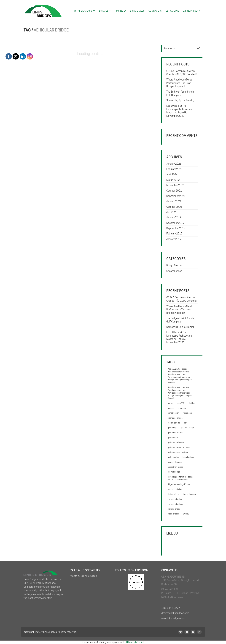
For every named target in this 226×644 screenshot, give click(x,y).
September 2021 (176, 196)
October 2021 (174, 191)
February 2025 (174, 169)
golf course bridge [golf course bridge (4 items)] (176, 442)
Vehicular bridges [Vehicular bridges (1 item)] (175, 504)
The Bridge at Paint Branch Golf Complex (180, 93)
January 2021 (174, 201)
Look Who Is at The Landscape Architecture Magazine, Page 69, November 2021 (179, 111)
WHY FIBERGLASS (85, 11)
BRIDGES (105, 11)
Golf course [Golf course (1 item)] (173, 437)
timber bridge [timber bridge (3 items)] (173, 494)
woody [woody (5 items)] (186, 514)
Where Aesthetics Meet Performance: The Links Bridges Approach (179, 83)
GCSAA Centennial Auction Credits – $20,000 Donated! (181, 73)
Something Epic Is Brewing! (181, 100)
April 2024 (172, 175)
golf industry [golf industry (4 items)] (173, 457)
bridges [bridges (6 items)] (171, 408)
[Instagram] (199, 632)
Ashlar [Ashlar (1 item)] (170, 403)
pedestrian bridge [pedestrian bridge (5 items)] (175, 467)
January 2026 (174, 164)
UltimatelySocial (135, 642)
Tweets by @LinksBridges (83, 576)
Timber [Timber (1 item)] (179, 489)
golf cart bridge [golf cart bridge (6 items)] (188, 428)
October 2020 (174, 207)
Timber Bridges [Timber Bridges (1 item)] (189, 494)
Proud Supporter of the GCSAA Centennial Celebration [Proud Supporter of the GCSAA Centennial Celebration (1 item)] (181, 478)
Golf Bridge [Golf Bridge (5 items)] (172, 428)
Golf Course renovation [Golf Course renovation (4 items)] (178, 452)
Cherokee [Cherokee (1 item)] (182, 408)
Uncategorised (174, 271)
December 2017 (175, 223)
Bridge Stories (174, 266)
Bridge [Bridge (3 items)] (192, 403)
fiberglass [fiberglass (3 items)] (187, 413)
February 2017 (174, 234)
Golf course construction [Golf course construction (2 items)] (179, 447)
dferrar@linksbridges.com (175, 613)
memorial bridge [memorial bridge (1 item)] (175, 462)
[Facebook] (193, 632)
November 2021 (175, 185)
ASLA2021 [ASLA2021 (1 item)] (181, 403)
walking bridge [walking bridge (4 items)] (174, 509)
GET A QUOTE (172, 11)
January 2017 (174, 239)
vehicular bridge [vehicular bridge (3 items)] (175, 499)
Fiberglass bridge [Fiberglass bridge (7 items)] (175, 418)
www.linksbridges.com (173, 618)
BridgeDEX (121, 11)
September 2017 (176, 228)
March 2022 (173, 180)
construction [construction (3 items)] (173, 413)
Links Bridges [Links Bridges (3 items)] (188, 457)
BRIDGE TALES (137, 11)
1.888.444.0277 (192, 11)
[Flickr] (187, 632)
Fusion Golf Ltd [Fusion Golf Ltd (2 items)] (174, 423)
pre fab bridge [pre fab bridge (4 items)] (174, 472)
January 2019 (174, 217)
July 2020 (172, 212)
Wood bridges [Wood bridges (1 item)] (174, 514)
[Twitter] (180, 632)
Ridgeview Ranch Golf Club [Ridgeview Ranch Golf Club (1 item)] (179, 484)
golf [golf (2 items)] (186, 423)
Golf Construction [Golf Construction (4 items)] (175, 433)
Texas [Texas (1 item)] (170, 489)
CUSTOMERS (155, 11)
